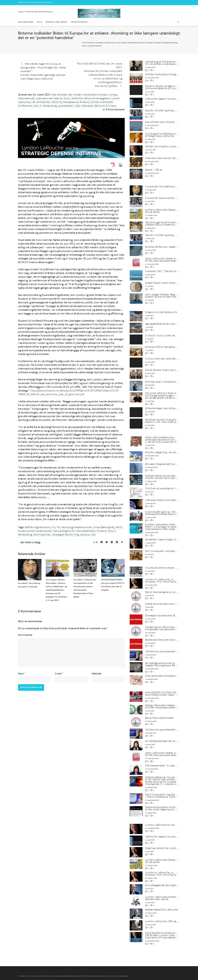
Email (58, 674)
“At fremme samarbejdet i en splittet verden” (162, 652)
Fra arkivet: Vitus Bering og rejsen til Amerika (162, 187)
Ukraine (85, 535)
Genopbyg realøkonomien (77, 527)
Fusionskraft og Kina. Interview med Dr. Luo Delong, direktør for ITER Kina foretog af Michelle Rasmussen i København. (162, 513)
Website (97, 674)
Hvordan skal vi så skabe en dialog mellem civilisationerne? (162, 382)
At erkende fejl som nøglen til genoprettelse (162, 247)
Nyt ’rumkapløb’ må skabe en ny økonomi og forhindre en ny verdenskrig (162, 551)
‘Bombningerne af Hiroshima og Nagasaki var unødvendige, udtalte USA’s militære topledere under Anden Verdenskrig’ (162, 224)
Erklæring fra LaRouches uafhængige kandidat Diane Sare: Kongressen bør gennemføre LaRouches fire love (162, 628)
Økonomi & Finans (105, 106)
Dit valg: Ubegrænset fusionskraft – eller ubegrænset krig (162, 464)
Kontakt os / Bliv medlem (56, 22)
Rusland (84, 102)
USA (77, 106)
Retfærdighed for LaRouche (162, 910)
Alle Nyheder (59, 95)
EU (54, 527)
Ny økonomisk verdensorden (35, 531)
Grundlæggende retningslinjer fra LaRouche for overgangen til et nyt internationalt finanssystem (162, 885)
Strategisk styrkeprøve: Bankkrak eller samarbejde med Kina (162, 616)
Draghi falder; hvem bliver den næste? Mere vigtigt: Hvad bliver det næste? (162, 283)
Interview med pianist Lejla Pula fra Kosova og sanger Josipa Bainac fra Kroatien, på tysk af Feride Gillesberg (162, 158)
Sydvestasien (66, 106)
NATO (55, 102)
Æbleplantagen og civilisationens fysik (162, 408)
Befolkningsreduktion (38, 527)
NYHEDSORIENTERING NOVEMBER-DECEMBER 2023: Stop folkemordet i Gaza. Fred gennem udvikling (162, 694)
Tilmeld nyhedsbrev (79, 22)
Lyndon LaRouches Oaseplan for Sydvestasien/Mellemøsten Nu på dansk (162, 211)
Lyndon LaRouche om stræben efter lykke (162, 825)
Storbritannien (42, 535)
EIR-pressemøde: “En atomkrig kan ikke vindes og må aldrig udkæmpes (162, 766)
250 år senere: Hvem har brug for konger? (162, 370)
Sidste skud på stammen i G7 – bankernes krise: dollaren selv (162, 604)
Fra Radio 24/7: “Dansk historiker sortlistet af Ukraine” (162, 271)
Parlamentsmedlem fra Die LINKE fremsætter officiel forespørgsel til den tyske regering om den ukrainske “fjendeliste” (162, 808)
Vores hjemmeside (26, 22)
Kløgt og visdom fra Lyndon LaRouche (162, 848)
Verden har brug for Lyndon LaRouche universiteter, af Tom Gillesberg (162, 146)
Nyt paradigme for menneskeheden (74, 531)
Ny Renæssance (69, 102)
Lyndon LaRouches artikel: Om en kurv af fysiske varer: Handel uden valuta (162, 898)
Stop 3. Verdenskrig (45, 106)
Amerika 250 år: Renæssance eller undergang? (162, 347)
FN (58, 527)
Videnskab (87, 106)
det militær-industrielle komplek (88, 95)
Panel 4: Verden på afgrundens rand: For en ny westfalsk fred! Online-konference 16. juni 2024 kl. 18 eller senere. (162, 87)
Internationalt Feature (49, 98)
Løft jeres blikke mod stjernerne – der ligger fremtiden (162, 500)
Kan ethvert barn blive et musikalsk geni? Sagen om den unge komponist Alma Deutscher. (162, 122)
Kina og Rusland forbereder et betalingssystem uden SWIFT (162, 676)
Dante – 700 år (154, 170)
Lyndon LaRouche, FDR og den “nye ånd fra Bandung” (162, 921)
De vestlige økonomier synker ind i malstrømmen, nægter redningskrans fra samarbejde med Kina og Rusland (162, 664)
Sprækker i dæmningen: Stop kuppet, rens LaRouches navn (162, 540)
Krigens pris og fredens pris (161, 312)
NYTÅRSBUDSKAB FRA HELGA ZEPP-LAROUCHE (162, 741)
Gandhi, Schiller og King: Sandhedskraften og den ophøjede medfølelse (162, 111)
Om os (40, 22)
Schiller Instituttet (88, 43)
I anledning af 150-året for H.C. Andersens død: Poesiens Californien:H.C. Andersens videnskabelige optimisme (162, 63)
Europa (113, 95)
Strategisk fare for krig (65, 535)
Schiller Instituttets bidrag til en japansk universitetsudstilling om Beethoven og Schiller (162, 74)
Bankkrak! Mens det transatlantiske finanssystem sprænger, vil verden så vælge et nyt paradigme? (162, 640)
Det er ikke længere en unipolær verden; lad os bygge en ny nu (162, 592)
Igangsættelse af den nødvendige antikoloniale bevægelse (162, 324)
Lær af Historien (41, 102)
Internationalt (26, 98)
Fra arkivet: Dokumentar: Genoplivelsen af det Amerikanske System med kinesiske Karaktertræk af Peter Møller (162, 198)
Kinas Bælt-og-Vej (104, 527)
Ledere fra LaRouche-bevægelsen (90, 98)
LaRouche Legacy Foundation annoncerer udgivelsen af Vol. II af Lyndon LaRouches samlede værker (162, 99)
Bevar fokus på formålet (159, 718)
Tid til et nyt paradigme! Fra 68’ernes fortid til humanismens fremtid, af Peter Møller (162, 489)
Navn (21, 674)
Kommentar (25, 635)
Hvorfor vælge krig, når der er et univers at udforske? (162, 452)
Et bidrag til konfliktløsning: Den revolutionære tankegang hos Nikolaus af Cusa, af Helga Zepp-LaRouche (162, 135)
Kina (66, 98)
